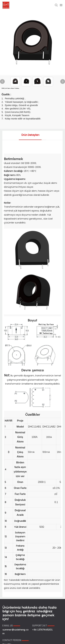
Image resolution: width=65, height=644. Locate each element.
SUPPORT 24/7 (43, 626)
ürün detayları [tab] (30, 135)
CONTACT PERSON (16, 640)
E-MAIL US (11, 626)
